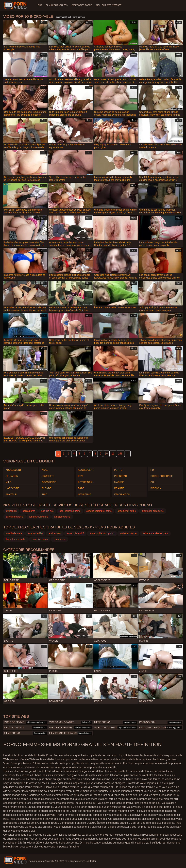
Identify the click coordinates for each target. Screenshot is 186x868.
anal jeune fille (35, 533)
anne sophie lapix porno (102, 533)
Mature (119, 482)
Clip (40, 5)
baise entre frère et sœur (155, 533)
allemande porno (15, 517)
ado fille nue (47, 511)
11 (113, 454)
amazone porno (62, 517)
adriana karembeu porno (99, 511)
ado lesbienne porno (70, 511)
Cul (153, 482)
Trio (44, 494)
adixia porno (29, 511)
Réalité (119, 488)
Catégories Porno (82, 5)
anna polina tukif (75, 533)
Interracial (86, 482)
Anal (45, 470)
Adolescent (13, 470)
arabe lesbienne (128, 533)
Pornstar (121, 476)
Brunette (48, 476)
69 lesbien (11, 511)
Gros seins (49, 482)
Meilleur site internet (109, 5)
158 (120, 454)
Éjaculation (122, 494)
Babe (81, 488)
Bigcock (156, 488)
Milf (8, 482)
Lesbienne (85, 494)
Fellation (12, 476)
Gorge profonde (162, 476)
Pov (81, 476)
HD (152, 470)
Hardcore (12, 488)
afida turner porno (127, 511)
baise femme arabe (16, 539)
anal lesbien (55, 533)
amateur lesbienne (39, 517)
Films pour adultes (57, 5)
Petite (118, 470)
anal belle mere (14, 533)
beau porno (59, 539)
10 (106, 454)
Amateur (11, 494)
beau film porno (40, 539)
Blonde (47, 488)
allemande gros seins (153, 511)
